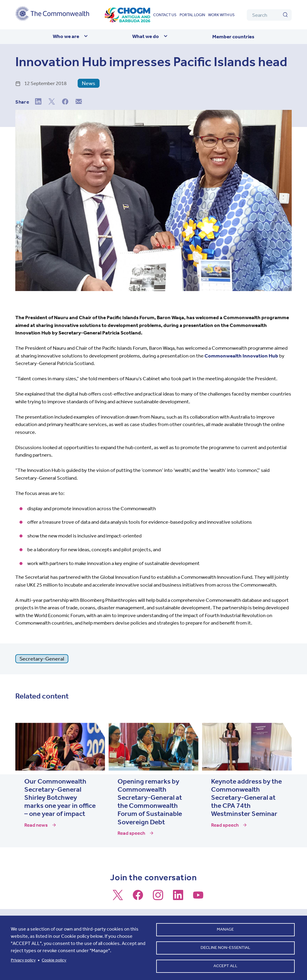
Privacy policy (23, 958)
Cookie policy (54, 958)
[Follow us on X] (118, 898)
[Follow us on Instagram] (158, 898)
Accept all (225, 965)
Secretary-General (42, 659)
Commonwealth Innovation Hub (241, 356)
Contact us (165, 15)
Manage (225, 926)
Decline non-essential (225, 946)
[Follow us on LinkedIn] (178, 898)
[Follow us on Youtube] (198, 898)
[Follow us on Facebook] (138, 898)
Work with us (221, 15)
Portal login (192, 15)
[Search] (269, 15)
